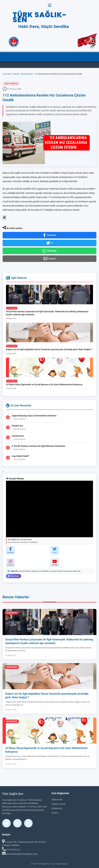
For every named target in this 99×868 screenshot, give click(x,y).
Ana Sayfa (7, 74)
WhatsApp (50, 251)
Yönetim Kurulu (59, 804)
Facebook (49, 235)
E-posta (49, 259)
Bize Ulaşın (14, 576)
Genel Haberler (27, 74)
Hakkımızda (57, 800)
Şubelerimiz (57, 808)
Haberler (16, 74)
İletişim (55, 813)
